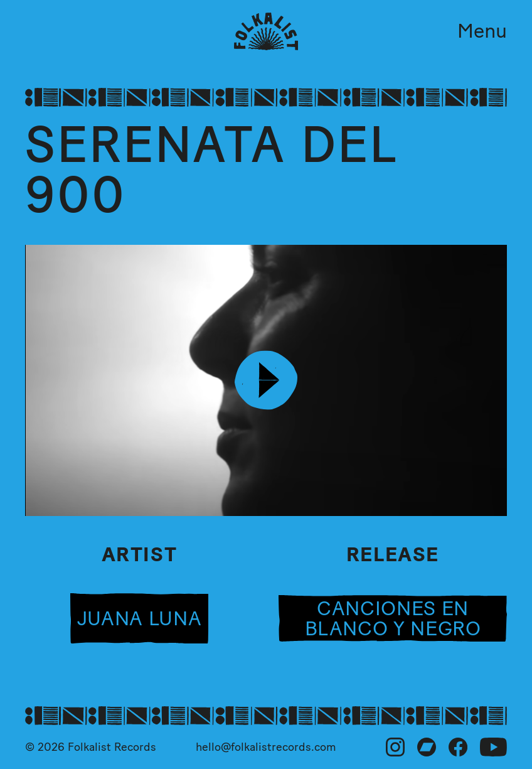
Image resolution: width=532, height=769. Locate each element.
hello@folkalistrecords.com (266, 747)
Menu (482, 31)
